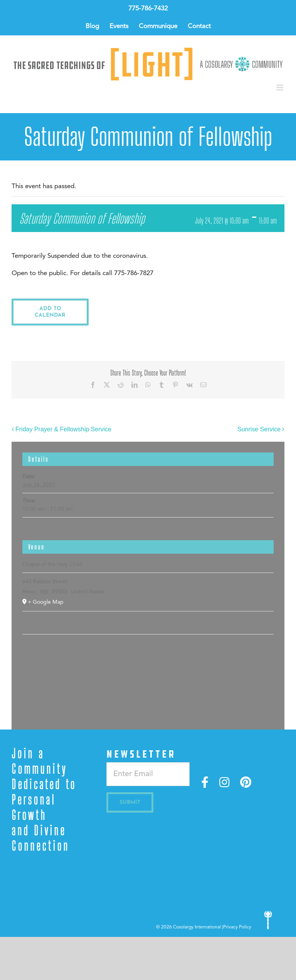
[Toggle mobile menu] (280, 88)
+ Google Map (46, 602)
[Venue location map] (148, 658)
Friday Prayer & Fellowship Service (63, 429)
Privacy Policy (237, 927)
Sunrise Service (259, 429)
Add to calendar (50, 312)
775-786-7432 (148, 9)
